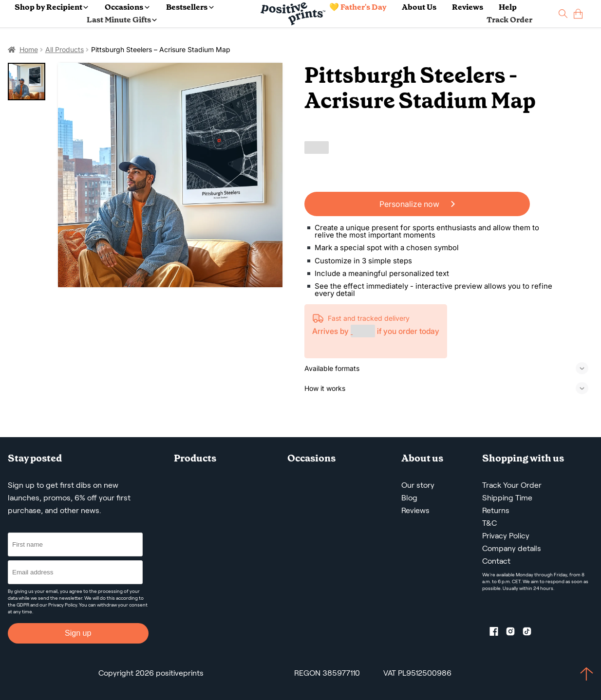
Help (508, 7)
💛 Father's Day (358, 7)
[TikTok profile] (531, 633)
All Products (65, 49)
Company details (512, 548)
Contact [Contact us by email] (496, 561)
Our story (418, 485)
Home (29, 49)
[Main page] (293, 14)
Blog (409, 498)
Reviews (468, 7)
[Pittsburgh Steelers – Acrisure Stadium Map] (170, 175)
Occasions (127, 7)
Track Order (509, 20)
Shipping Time (507, 498)
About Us (419, 7)
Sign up (78, 633)
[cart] (578, 14)
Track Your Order (512, 485)
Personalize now (417, 204)
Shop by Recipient (51, 7)
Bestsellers (190, 7)
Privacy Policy (63, 605)
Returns (496, 510)
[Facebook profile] (498, 633)
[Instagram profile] (514, 633)
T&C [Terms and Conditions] (489, 523)
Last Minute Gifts (122, 20)
